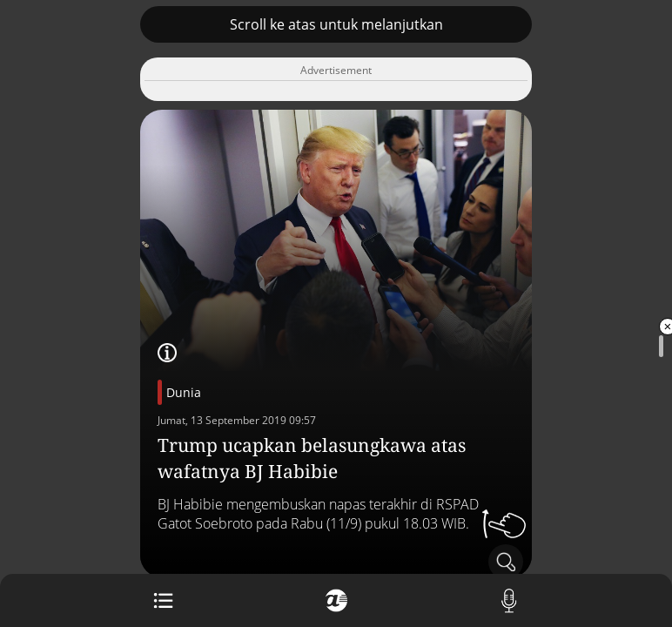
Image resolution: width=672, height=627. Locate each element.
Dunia (184, 392)
